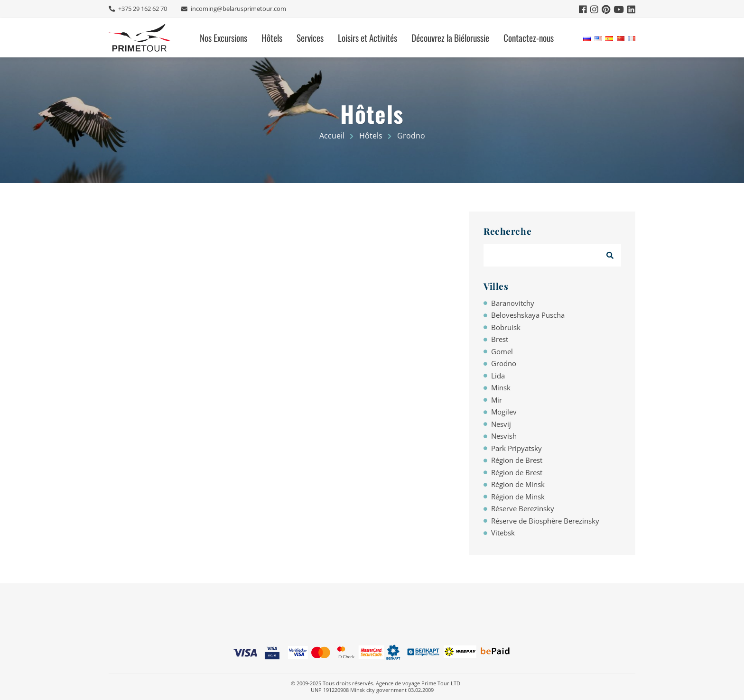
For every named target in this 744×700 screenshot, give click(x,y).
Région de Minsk (518, 484)
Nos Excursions (223, 38)
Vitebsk (503, 533)
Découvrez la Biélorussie (450, 38)
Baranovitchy (513, 303)
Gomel (502, 351)
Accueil (332, 136)
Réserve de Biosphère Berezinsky (545, 521)
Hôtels (272, 38)
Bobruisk (506, 327)
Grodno (504, 363)
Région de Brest (517, 460)
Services (310, 38)
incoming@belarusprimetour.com (238, 9)
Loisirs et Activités (367, 38)
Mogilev (504, 412)
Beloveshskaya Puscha (528, 315)
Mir (497, 400)
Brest (500, 339)
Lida (498, 376)
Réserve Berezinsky (523, 508)
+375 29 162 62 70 (142, 9)
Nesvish (504, 436)
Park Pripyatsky (516, 448)
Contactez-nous (529, 38)
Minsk (501, 387)
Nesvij (501, 424)
